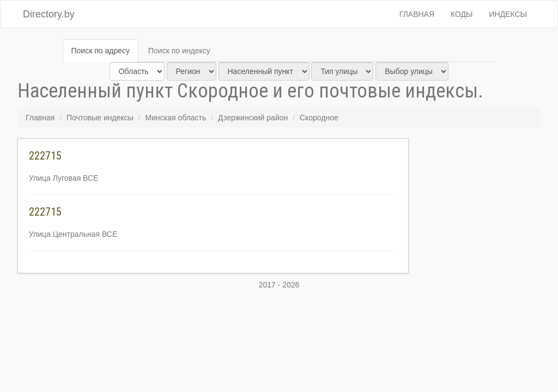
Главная (417, 14)
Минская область (176, 118)
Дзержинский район (253, 118)
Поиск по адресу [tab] (101, 51)
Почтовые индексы (100, 118)
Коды (462, 14)
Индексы (508, 14)
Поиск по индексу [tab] (179, 51)
